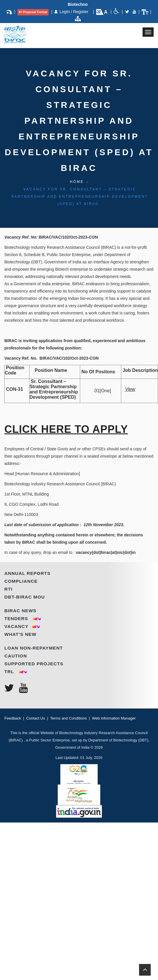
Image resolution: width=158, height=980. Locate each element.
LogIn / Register (74, 12)
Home (77, 182)
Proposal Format (33, 12)
